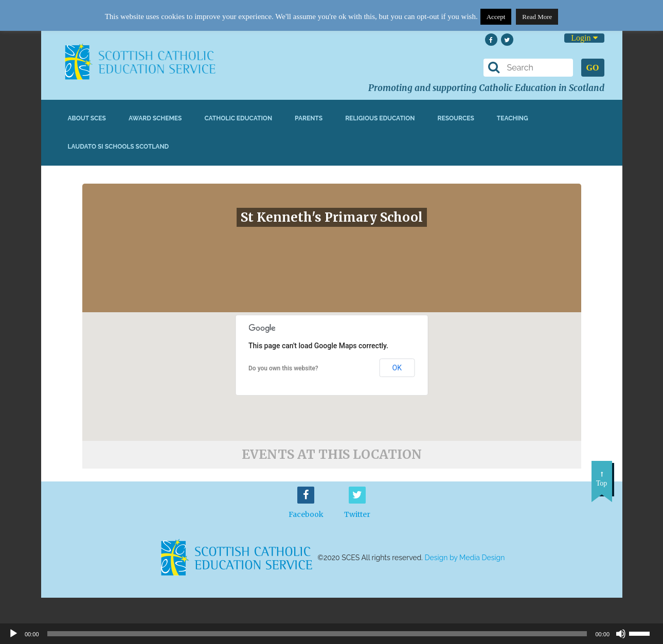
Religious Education (380, 118)
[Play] (13, 634)
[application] (331, 634)
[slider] (643, 633)
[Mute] (621, 634)
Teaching (513, 118)
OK (397, 368)
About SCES (87, 118)
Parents (309, 118)
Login (584, 38)
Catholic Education (238, 118)
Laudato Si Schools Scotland (119, 147)
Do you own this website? (283, 368)
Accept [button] (496, 17)
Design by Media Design (465, 558)
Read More (537, 17)
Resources (455, 118)
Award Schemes (155, 118)
